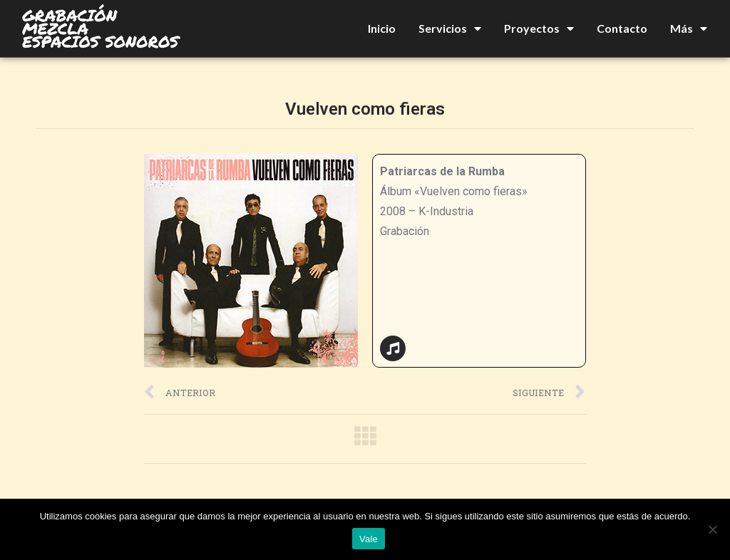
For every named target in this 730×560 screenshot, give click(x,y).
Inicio (382, 28)
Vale (369, 539)
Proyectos (539, 28)
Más (689, 28)
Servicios (450, 28)
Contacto (622, 28)
